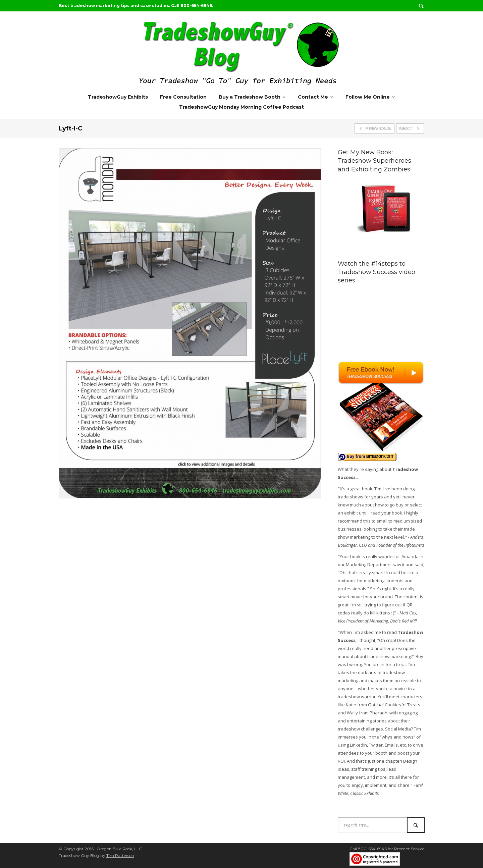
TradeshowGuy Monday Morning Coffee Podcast (241, 107)
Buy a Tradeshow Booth (250, 97)
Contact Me (313, 97)
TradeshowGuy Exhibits (118, 97)
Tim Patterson (120, 855)
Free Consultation (183, 97)
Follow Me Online (368, 97)
